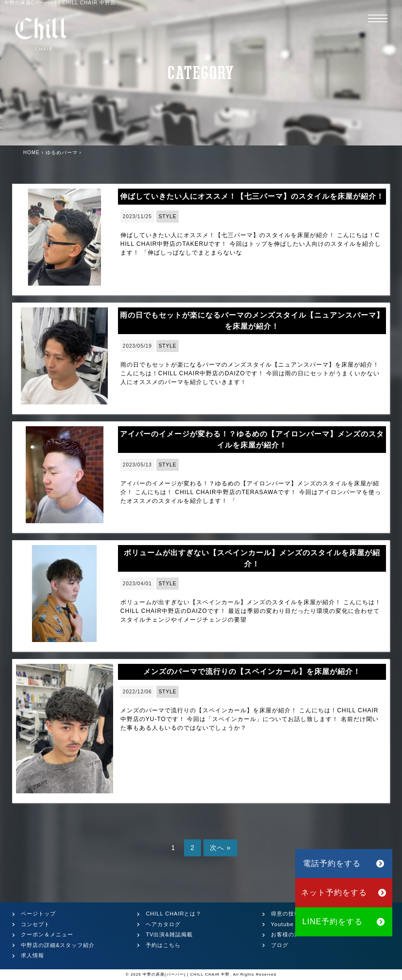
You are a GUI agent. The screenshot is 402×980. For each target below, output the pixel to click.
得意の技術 (285, 914)
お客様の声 (285, 934)
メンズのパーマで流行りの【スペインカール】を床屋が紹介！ (252, 671)
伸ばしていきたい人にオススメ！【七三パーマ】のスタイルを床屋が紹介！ (252, 196)
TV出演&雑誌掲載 (169, 934)
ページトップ (38, 914)
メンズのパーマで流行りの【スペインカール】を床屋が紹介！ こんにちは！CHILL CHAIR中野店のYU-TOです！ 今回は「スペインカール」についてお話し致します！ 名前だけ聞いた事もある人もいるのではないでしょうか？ (250, 719)
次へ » (220, 848)
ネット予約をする (344, 892)
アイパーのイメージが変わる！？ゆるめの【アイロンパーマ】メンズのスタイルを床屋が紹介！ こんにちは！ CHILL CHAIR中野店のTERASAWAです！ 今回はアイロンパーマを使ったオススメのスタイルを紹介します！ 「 (251, 492)
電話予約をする (344, 863)
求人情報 (33, 955)
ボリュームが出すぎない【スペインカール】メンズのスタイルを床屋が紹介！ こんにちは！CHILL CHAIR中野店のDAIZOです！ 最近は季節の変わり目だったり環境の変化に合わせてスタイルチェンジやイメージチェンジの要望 (251, 611)
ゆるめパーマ (62, 153)
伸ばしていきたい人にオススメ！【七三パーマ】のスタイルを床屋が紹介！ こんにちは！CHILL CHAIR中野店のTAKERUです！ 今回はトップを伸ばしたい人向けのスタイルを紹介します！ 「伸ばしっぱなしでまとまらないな (251, 244)
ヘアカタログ (163, 924)
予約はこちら (163, 945)
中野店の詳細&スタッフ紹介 (58, 945)
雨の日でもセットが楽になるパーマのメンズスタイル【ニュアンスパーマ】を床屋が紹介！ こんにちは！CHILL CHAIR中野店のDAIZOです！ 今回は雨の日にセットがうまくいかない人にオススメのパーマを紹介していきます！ (250, 373)
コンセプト (35, 924)
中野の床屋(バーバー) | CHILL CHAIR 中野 (186, 974)
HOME (32, 153)
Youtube (282, 924)
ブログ (280, 945)
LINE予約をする (344, 922)
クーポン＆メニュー (47, 934)
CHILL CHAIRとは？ (174, 914)
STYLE (168, 217)
